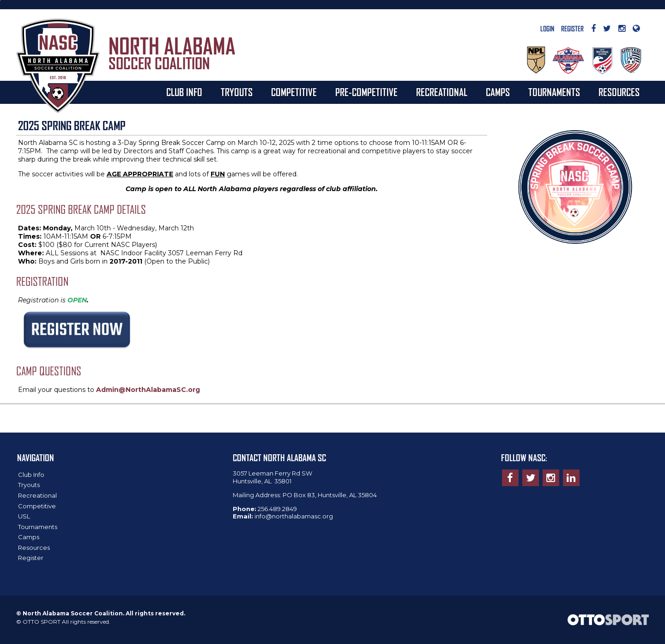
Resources (619, 92)
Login (547, 29)
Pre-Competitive (366, 92)
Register (572, 29)
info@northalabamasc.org (294, 516)
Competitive (294, 92)
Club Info (184, 92)
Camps (498, 92)
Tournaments (554, 92)
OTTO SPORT (42, 622)
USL (24, 516)
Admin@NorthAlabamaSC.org (148, 390)
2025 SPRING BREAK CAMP (72, 126)
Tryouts (237, 92)
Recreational (442, 92)
